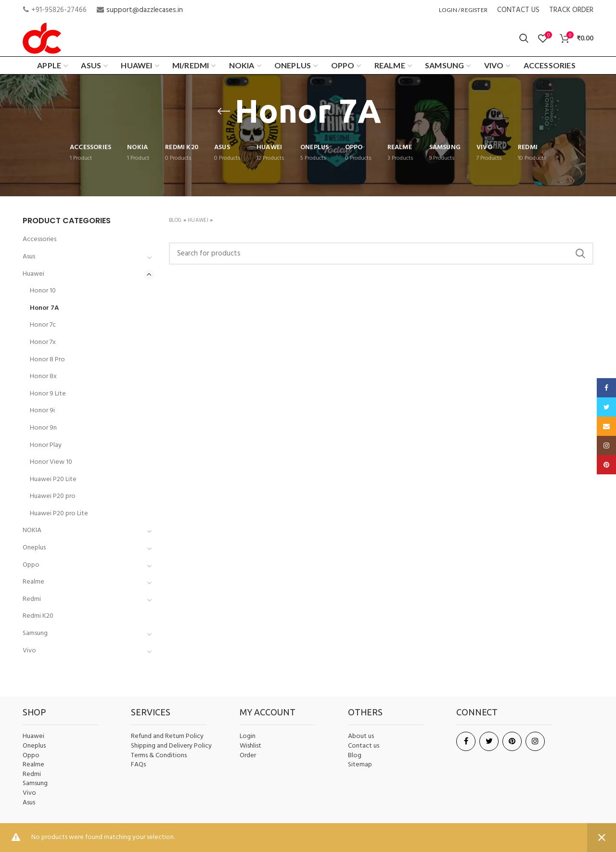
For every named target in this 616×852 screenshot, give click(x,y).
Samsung (35, 633)
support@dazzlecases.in (145, 10)
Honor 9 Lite (48, 394)
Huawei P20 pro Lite (59, 514)
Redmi (32, 599)
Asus (29, 257)
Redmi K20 (38, 616)
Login (248, 736)
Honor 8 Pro (47, 360)
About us (361, 737)
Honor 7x (43, 342)
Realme (33, 582)
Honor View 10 (51, 462)
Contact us (364, 746)
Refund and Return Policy (167, 737)
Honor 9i (42, 411)
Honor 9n (43, 428)
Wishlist (250, 746)
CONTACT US (518, 10)
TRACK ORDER (571, 10)
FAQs (138, 765)
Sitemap (360, 765)
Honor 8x (43, 376)
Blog (175, 220)
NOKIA (32, 530)
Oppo (31, 565)
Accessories (39, 239)
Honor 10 (43, 291)
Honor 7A (44, 308)
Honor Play (46, 445)
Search (580, 254)
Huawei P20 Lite (53, 479)
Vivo (29, 651)
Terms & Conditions (159, 756)
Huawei (198, 220)
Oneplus (34, 548)
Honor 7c (43, 325)
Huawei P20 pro (53, 496)
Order (248, 756)
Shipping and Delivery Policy (171, 746)
